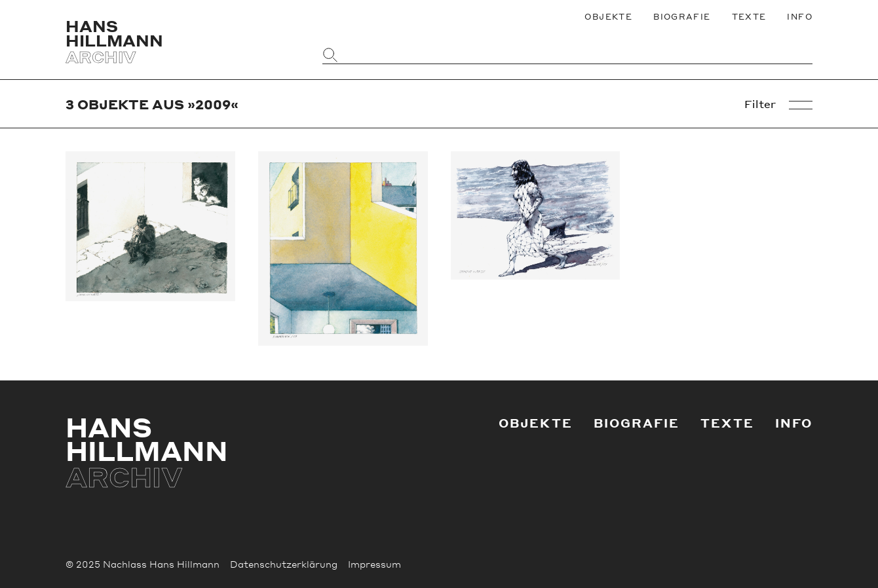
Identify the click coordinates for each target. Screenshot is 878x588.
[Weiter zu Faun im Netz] (150, 226)
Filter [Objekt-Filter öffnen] (778, 104)
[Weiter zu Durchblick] (343, 248)
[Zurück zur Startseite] (182, 42)
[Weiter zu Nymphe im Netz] (536, 215)
